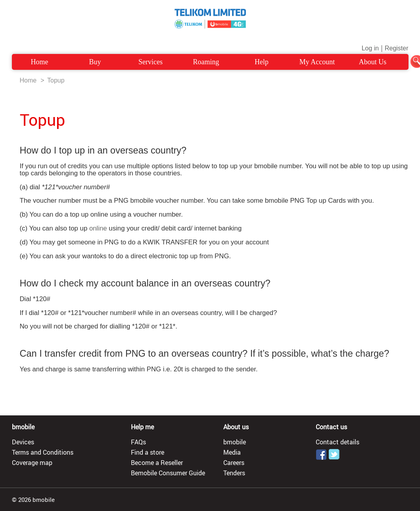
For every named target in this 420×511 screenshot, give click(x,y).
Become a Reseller (157, 463)
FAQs (138, 442)
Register (397, 48)
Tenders (234, 473)
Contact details (338, 442)
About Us (373, 62)
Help (262, 62)
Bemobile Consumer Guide (168, 473)
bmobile (235, 442)
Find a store (148, 452)
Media (232, 452)
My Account (317, 62)
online (98, 228)
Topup (56, 80)
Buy (95, 62)
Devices (23, 442)
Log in (370, 48)
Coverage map (32, 463)
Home (40, 62)
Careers (234, 463)
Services (151, 62)
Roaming (206, 62)
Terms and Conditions (43, 452)
